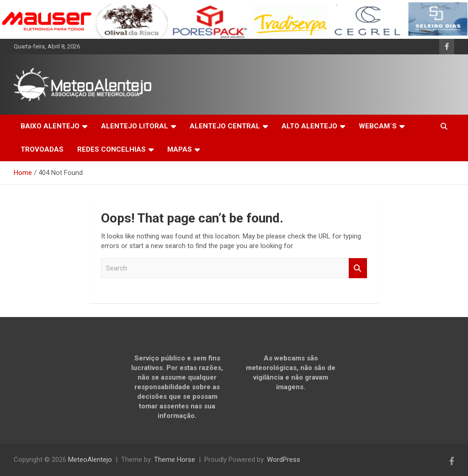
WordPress (284, 460)
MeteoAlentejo (90, 460)
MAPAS (180, 149)
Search (358, 268)
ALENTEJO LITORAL (135, 126)
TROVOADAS (42, 149)
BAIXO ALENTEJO (50, 126)
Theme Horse (175, 460)
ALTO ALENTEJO (309, 126)
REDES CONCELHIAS (112, 149)
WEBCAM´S (378, 126)
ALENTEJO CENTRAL (225, 126)
